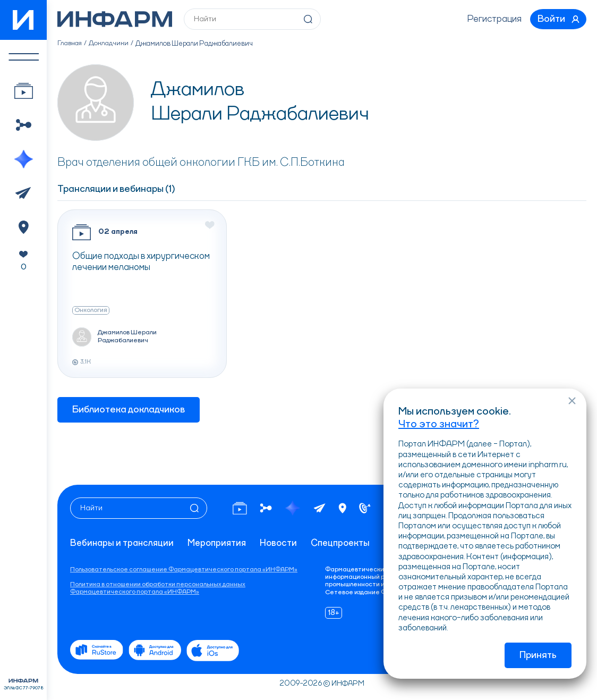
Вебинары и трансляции (123, 528)
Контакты (92, 543)
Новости (285, 528)
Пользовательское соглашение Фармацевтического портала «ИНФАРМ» (184, 570)
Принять (538, 655)
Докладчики (110, 46)
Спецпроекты (349, 528)
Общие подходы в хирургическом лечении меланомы (141, 264)
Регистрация (489, 20)
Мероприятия (221, 528)
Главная (70, 46)
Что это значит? (439, 423)
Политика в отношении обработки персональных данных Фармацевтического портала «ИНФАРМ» (158, 588)
